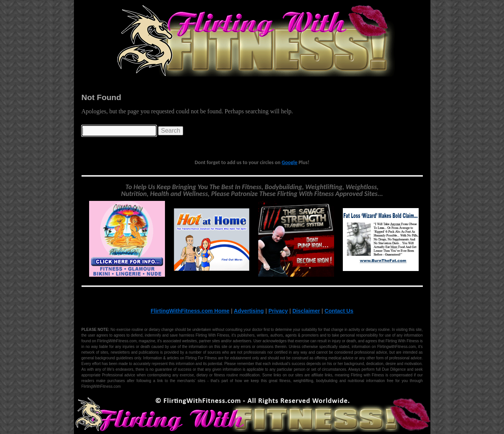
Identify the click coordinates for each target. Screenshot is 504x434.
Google (290, 162)
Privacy (278, 311)
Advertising (249, 311)
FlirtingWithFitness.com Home (190, 311)
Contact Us (339, 311)
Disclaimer (306, 311)
